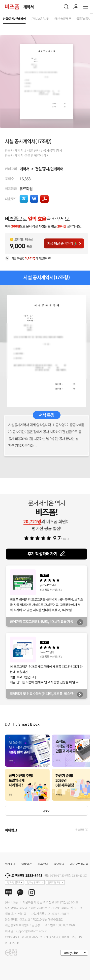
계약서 (24, 169)
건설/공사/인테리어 (49, 169)
